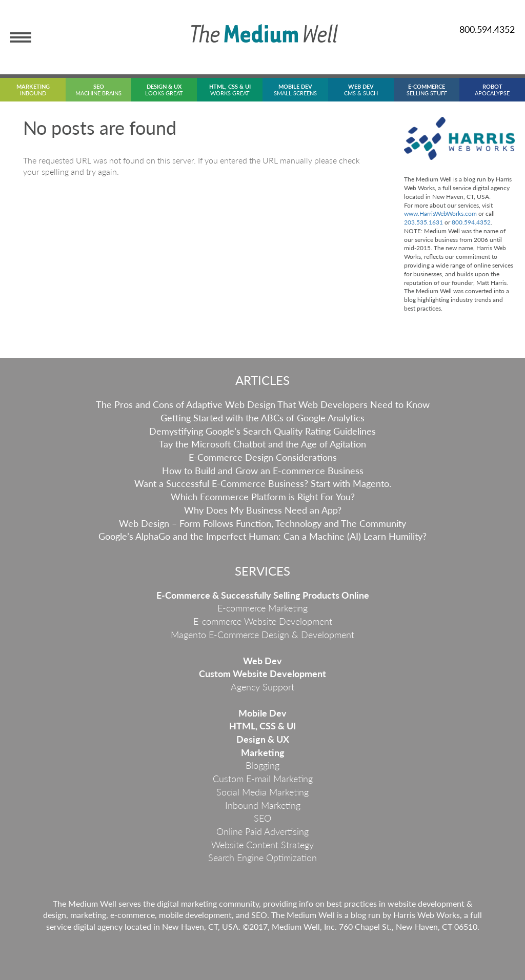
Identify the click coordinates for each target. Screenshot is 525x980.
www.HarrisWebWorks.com (440, 213)
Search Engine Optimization (262, 857)
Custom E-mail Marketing (263, 779)
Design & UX (263, 739)
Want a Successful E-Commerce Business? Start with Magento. (263, 483)
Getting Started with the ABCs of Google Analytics (262, 418)
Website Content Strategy (262, 845)
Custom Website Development (262, 673)
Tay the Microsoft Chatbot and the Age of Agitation (262, 444)
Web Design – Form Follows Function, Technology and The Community (262, 523)
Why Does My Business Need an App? (263, 510)
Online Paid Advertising (262, 831)
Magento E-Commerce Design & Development (262, 635)
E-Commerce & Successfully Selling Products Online (263, 595)
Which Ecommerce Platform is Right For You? (263, 497)
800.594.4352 (487, 29)
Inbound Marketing (263, 805)
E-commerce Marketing (262, 608)
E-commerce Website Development (263, 621)
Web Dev (262, 661)
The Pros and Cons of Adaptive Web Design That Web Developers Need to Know (263, 404)
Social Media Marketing (262, 792)
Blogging (262, 765)
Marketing (263, 752)
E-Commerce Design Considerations (263, 457)
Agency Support (262, 687)
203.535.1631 (423, 222)
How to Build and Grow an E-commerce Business (263, 471)
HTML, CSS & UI (262, 726)
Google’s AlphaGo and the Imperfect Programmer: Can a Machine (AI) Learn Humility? (262, 536)
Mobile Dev (262, 713)
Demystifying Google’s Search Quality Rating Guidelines (262, 431)
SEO (262, 818)
